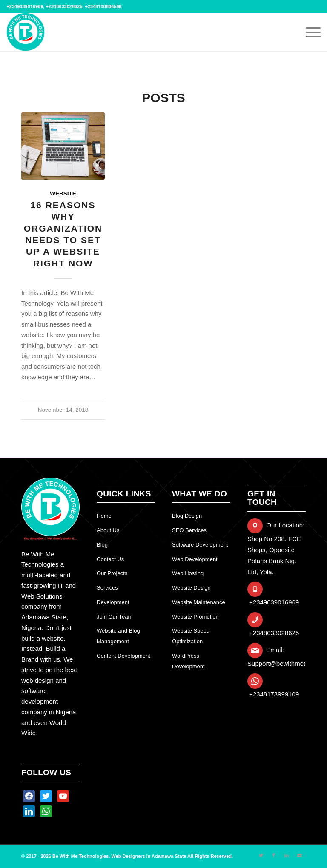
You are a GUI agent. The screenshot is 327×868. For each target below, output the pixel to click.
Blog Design (187, 516)
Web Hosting (188, 573)
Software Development (200, 545)
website (63, 193)
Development (113, 602)
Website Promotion (195, 617)
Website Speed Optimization (191, 636)
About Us (108, 530)
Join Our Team (115, 617)
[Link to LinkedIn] (287, 855)
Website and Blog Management (118, 636)
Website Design (191, 588)
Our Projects (112, 573)
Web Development (195, 559)
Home (104, 516)
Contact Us (110, 559)
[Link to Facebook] (274, 855)
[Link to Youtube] (299, 855)
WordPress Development (188, 661)
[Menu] (309, 32)
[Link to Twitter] (261, 855)
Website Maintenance (199, 602)
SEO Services (189, 530)
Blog (102, 545)
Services (107, 588)
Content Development (123, 656)
